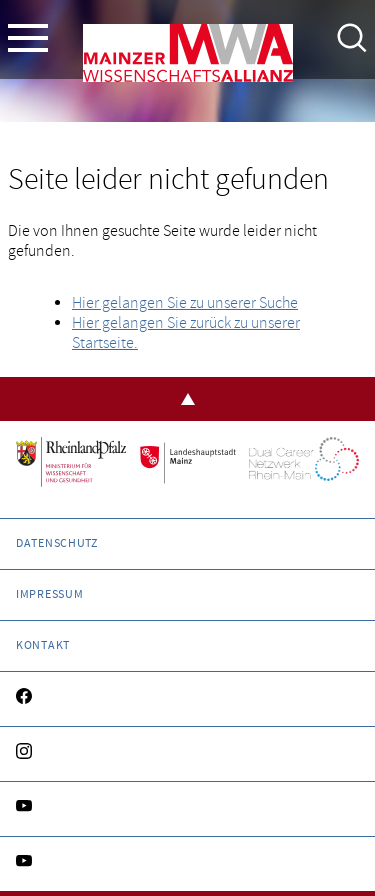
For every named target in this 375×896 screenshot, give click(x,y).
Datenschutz (57, 543)
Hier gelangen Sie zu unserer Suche (185, 303)
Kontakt (43, 645)
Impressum (49, 594)
